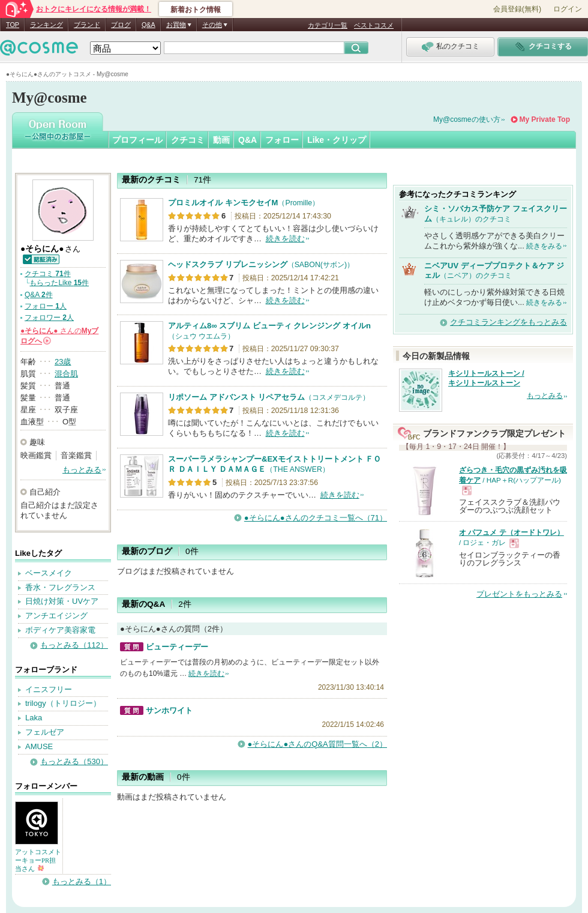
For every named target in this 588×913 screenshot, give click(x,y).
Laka (34, 718)
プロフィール (137, 140)
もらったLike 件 (59, 283)
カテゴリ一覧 (328, 25)
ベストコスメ (374, 25)
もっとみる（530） (74, 761)
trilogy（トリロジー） (63, 703)
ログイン (568, 9)
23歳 (63, 362)
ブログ (121, 25)
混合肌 (66, 374)
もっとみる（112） (74, 645)
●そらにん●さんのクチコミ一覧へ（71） (316, 518)
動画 (221, 140)
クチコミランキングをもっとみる (508, 322)
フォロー (282, 140)
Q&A (148, 25)
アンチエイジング (56, 616)
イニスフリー (49, 689)
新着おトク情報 (196, 10)
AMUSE (39, 746)
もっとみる (82, 470)
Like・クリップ (337, 140)
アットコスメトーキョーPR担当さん (38, 860)
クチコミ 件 (48, 274)
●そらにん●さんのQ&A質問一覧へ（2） (317, 744)
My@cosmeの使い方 (467, 119)
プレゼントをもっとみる (519, 594)
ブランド (87, 25)
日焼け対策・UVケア (62, 601)
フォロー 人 (46, 306)
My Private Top (545, 119)
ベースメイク (49, 573)
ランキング (46, 25)
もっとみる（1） (82, 881)
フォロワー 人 (49, 318)
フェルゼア (45, 732)
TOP (13, 25)
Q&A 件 (39, 295)
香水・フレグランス (60, 587)
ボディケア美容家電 (60, 630)
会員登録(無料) (517, 9)
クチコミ (188, 140)
